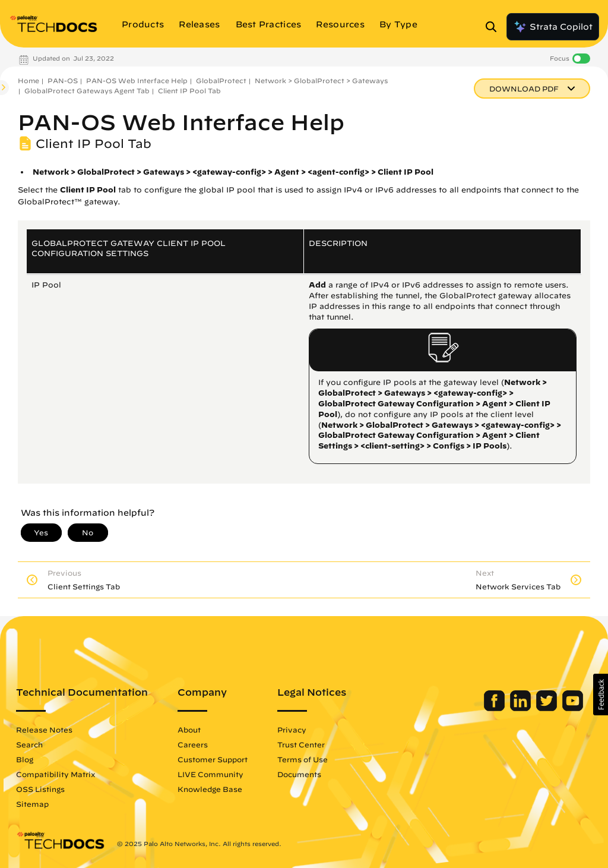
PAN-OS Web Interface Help (137, 81)
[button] (601, 695)
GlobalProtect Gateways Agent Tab (87, 91)
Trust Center (300, 744)
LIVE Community (209, 774)
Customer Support (211, 759)
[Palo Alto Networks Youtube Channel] (574, 708)
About (188, 730)
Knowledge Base (209, 789)
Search (28, 744)
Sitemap (31, 804)
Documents (298, 774)
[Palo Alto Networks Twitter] (549, 708)
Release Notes (43, 730)
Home (28, 81)
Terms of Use (301, 759)
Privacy (291, 730)
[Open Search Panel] (495, 27)
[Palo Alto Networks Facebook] (497, 708)
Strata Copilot (553, 27)
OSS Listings (39, 789)
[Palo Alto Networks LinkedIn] (523, 708)
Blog (23, 759)
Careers (191, 744)
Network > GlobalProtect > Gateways (321, 81)
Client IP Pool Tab (189, 91)
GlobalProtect (221, 81)
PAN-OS (63, 81)
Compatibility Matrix (54, 774)
